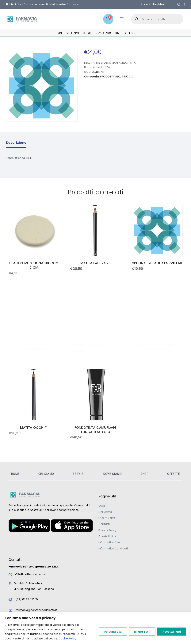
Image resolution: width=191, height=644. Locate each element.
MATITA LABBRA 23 (95, 263)
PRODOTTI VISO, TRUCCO (117, 77)
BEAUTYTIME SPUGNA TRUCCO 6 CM (34, 265)
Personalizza (113, 632)
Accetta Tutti (172, 632)
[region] (95, 628)
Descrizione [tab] (16, 143)
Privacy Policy (107, 530)
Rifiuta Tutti (142, 632)
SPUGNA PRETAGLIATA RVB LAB (157, 263)
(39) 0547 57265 (27, 599)
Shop (102, 506)
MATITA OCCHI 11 (34, 428)
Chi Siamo (105, 512)
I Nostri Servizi (107, 518)
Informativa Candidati (113, 549)
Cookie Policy (67, 638)
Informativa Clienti (111, 542)
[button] (122, 19)
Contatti (104, 524)
